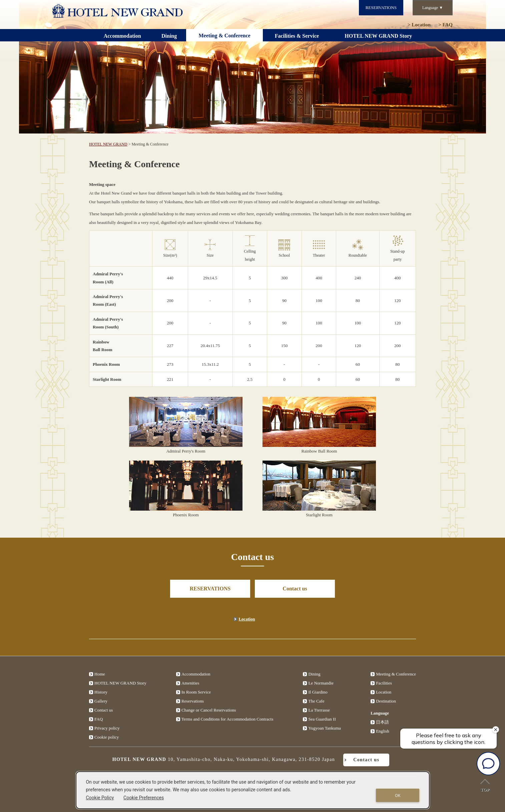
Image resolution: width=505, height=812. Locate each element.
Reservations (193, 701)
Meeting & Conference (396, 674)
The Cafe (316, 701)
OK (398, 795)
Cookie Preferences (144, 798)
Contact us (295, 589)
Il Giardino (318, 692)
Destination (386, 701)
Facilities (384, 683)
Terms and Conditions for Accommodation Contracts (227, 719)
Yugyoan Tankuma (324, 728)
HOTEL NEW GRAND (108, 144)
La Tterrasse (319, 710)
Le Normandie (321, 683)
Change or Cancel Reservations (209, 710)
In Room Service (196, 692)
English (383, 731)
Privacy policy (107, 728)
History (101, 692)
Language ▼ (433, 8)
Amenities (190, 683)
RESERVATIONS (381, 8)
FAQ (445, 25)
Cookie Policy (100, 798)
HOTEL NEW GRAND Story (120, 683)
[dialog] (253, 790)
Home (100, 674)
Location (419, 25)
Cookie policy (107, 737)
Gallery (101, 701)
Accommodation (196, 674)
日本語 (382, 722)
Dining (314, 674)
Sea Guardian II (322, 719)
